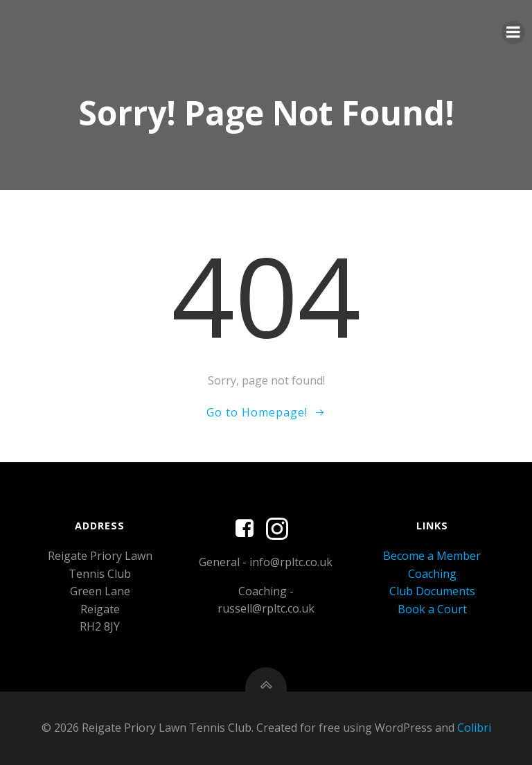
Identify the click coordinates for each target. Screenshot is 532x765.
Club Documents (432, 591)
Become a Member (432, 556)
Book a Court (432, 609)
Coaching (432, 574)
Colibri (474, 728)
